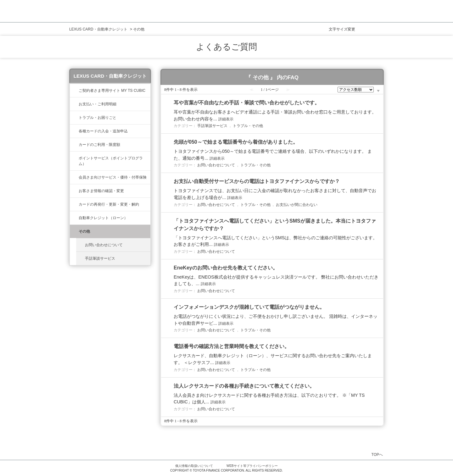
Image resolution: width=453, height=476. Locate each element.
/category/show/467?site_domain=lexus (74, 104)
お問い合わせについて (104, 245)
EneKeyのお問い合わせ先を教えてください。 (226, 268)
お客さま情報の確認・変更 (101, 191)
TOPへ (377, 454)
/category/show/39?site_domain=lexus (74, 91)
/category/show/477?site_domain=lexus (74, 218)
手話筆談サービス (100, 258)
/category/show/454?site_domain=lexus (74, 177)
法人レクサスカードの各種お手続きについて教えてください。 (244, 386)
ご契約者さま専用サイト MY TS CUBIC (112, 91)
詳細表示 (226, 119)
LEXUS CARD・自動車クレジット (98, 29)
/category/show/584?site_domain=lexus (74, 231)
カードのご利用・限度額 (99, 145)
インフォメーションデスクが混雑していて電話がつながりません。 (249, 307)
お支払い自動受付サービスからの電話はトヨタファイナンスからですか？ (257, 181)
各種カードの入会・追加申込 (103, 131)
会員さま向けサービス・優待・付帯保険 (113, 177)
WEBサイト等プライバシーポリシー (252, 466)
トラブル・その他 (248, 126)
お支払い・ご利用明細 (98, 104)
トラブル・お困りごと (98, 118)
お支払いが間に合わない (297, 205)
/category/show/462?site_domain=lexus (74, 118)
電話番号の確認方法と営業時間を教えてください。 (232, 346)
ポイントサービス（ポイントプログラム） (111, 161)
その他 (84, 231)
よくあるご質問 (226, 47)
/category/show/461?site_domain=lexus (74, 131)
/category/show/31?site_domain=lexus (74, 204)
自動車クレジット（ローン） (103, 218)
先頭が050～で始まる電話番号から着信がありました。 (236, 142)
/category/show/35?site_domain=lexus (74, 191)
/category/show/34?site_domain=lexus (74, 145)
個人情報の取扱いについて (194, 466)
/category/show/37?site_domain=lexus (74, 158)
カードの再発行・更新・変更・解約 (109, 204)
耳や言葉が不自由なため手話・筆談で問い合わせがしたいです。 (247, 103)
